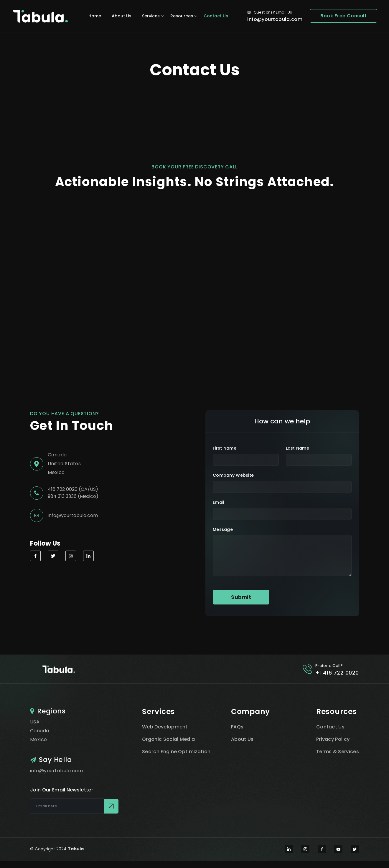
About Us (122, 16)
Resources (182, 16)
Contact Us (216, 16)
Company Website (233, 475)
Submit (241, 597)
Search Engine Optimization (176, 752)
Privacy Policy (333, 739)
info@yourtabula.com (275, 19)
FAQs (237, 727)
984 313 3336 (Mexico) (73, 496)
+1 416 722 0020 (337, 673)
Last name (298, 448)
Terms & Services (338, 752)
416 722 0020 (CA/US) (73, 489)
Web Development (165, 727)
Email (219, 502)
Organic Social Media (168, 739)
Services (151, 16)
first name (225, 448)
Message (223, 529)
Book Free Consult (343, 16)
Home (95, 16)
